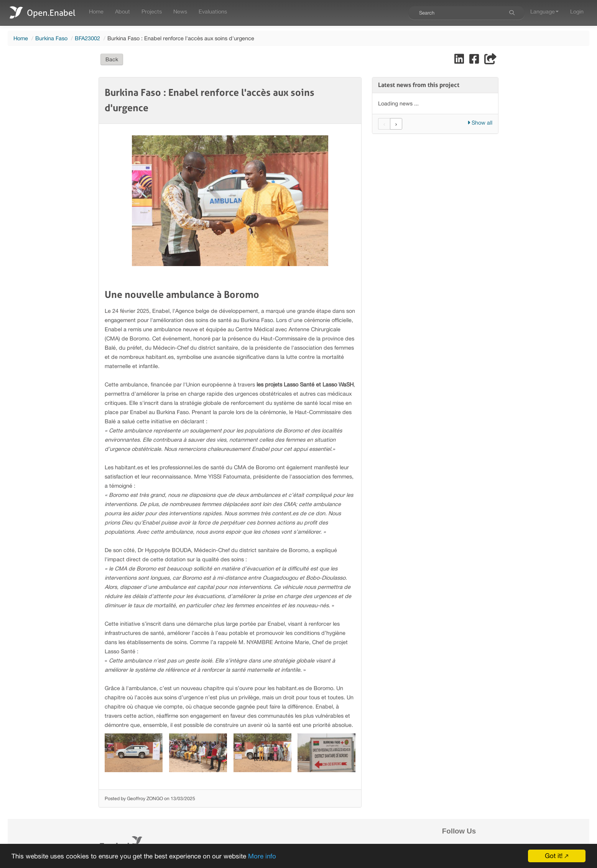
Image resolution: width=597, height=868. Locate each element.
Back (112, 59)
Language (544, 11)
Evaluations (213, 11)
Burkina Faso (51, 38)
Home (96, 11)
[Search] (512, 13)
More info (262, 856)
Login (577, 11)
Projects (152, 11)
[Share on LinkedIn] (460, 61)
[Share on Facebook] (475, 61)
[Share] (490, 61)
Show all (480, 122)
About (123, 11)
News (180, 11)
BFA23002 (87, 38)
